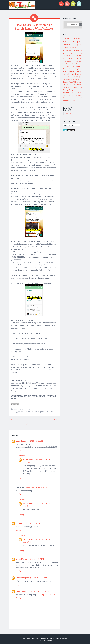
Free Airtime (69, 71)
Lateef (19, 523)
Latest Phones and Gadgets (72, 40)
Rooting (66, 82)
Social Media (75, 79)
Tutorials (66, 74)
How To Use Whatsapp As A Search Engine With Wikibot (34, 27)
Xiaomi (73, 74)
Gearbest (66, 98)
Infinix (79, 71)
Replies (22, 455)
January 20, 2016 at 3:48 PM (33, 559)
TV (81, 79)
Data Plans (69, 53)
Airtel (79, 56)
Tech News (70, 48)
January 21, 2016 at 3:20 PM (36, 577)
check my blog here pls (46, 594)
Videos (66, 69)
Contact (58, 638)
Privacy (51, 640)
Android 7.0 (77, 87)
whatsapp (35, 412)
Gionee (71, 69)
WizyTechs (23, 412)
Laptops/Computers (70, 90)
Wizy (45, 640)
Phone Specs (72, 45)
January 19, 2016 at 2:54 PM (36, 487)
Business (71, 77)
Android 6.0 (67, 85)
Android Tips (73, 95)
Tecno (79, 53)
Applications (68, 58)
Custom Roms (77, 100)
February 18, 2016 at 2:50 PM (38, 591)
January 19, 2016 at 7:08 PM (33, 523)
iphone (79, 69)
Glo (72, 64)
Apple (71, 82)
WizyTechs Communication (45, 638)
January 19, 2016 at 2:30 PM (32, 441)
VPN (75, 82)
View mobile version (34, 424)
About (65, 638)
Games (79, 66)
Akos (18, 441)
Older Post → (54, 420)
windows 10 (68, 92)
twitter (79, 82)
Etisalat (78, 58)
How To (79, 50)
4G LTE (77, 77)
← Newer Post (15, 420)
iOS (75, 69)
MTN (73, 50)
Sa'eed (19, 559)
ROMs (80, 95)
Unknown (21, 577)
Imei (74, 85)
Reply (19, 450)
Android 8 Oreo (67, 103)
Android (66, 56)
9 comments (48, 412)
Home (34, 420)
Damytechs (21, 591)
